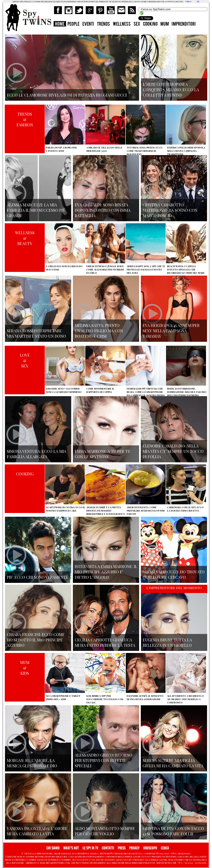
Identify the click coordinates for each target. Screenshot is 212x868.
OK (198, 1)
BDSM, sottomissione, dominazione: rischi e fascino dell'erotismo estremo (187, 392)
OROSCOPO (150, 848)
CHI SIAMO (53, 848)
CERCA (165, 848)
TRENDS (103, 24)
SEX (137, 24)
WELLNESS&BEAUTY (25, 238)
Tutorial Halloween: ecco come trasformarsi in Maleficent (145, 151)
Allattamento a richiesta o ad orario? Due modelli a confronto (185, 699)
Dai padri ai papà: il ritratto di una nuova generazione (145, 698)
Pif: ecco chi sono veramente (37, 577)
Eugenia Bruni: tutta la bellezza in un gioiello (167, 642)
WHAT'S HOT (71, 848)
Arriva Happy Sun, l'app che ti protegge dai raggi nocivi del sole (146, 270)
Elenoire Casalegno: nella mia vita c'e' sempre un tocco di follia (173, 451)
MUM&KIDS (25, 668)
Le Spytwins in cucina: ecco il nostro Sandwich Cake (66, 509)
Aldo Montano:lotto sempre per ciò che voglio (105, 831)
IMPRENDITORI (184, 24)
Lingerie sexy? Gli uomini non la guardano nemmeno (64, 390)
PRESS (122, 848)
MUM (165, 24)
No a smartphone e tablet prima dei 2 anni (63, 698)
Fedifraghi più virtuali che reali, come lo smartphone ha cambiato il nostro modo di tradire (146, 394)
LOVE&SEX (25, 360)
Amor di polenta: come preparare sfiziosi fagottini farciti (146, 511)
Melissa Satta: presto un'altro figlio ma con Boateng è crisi (99, 331)
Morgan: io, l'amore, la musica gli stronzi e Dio (32, 763)
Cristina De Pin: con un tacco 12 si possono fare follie (173, 831)
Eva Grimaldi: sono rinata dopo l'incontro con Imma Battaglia (103, 210)
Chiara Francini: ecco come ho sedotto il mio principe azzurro (36, 640)
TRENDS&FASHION (25, 119)
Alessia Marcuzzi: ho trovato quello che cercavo (174, 574)
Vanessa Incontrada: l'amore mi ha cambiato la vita (37, 831)
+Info (188, 1)
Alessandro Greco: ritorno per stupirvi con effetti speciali (104, 760)
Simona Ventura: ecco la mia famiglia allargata (37, 454)
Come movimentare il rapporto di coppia (100, 390)
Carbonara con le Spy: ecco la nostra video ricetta (185, 509)
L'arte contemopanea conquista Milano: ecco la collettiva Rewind (171, 90)
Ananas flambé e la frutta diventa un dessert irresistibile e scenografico (106, 511)
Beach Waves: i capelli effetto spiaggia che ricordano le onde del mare (186, 270)
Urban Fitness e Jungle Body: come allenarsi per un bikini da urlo (105, 270)
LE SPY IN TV (90, 848)
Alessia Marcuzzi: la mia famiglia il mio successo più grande (36, 210)
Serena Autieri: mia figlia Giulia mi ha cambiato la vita (173, 763)
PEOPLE (73, 24)
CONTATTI (108, 848)
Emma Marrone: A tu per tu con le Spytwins (103, 454)
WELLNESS (122, 24)
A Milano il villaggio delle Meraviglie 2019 (104, 149)
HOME (60, 24)
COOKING (150, 24)
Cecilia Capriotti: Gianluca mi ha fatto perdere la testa (105, 642)
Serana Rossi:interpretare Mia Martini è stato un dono (36, 333)
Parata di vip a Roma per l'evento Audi (61, 149)
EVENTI (88, 24)
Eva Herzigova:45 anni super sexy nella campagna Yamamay (171, 331)
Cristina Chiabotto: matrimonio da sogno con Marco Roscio (170, 210)
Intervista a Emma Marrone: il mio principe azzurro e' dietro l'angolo (106, 572)
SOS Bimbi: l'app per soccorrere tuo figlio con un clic (105, 699)
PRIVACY (134, 848)
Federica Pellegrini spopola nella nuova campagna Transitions (186, 151)
